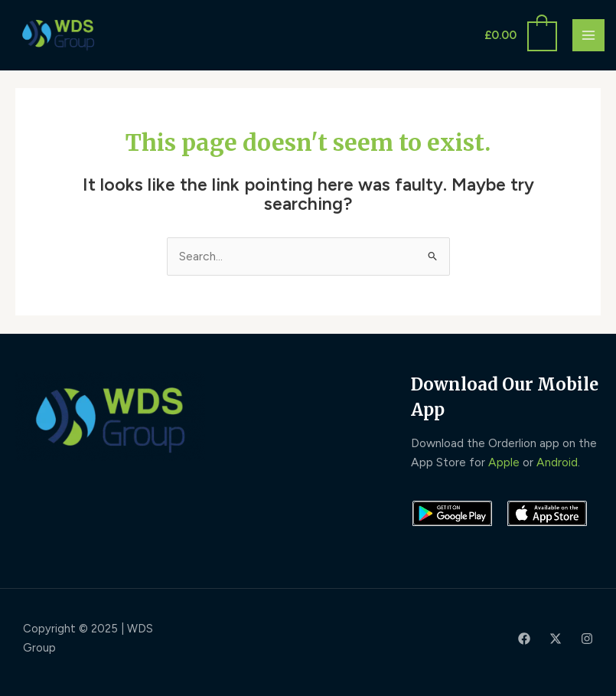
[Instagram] (587, 639)
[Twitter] (556, 639)
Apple (504, 462)
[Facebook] (524, 639)
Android (557, 462)
